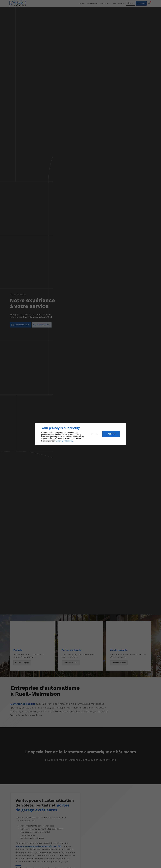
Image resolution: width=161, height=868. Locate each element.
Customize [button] (94, 434)
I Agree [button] (111, 434)
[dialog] (80, 434)
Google (59, 441)
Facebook (68, 441)
